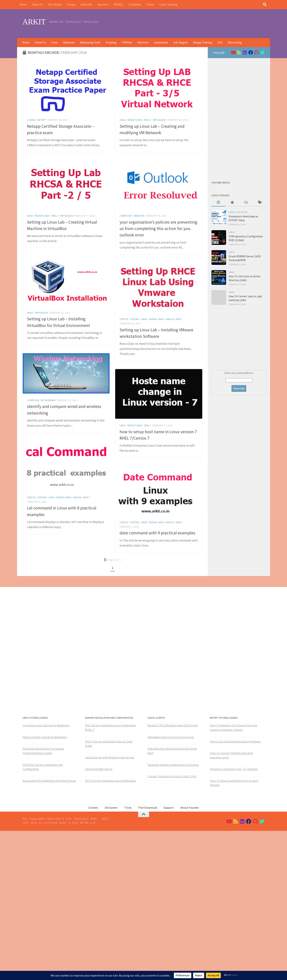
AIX (220, 42)
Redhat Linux (135, 120)
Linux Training (168, 4)
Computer (126, 216)
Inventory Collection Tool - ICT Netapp (234, 918)
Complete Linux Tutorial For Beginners (46, 875)
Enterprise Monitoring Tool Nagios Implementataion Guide (43, 900)
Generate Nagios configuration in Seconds (173, 914)
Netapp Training (202, 42)
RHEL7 (147, 120)
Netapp (71, 4)
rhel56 (170, 355)
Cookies (93, 957)
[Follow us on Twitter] (262, 52)
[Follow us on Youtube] (233, 52)
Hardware (69, 42)
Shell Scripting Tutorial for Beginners (45, 886)
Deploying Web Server (99, 918)
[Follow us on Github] (257, 52)
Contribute (135, 4)
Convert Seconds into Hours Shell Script (172, 925)
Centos (124, 355)
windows (139, 216)
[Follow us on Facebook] (251, 52)
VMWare (127, 42)
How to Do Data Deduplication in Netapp (235, 891)
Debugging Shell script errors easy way (171, 886)
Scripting (111, 42)
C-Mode (31, 120)
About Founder (190, 957)
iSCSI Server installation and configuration (110, 930)
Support (169, 957)
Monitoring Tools (90, 42)
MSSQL (118, 4)
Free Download (148, 957)
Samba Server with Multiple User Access (109, 907)
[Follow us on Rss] (239, 52)
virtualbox (159, 120)
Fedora (135, 355)
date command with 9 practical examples (157, 642)
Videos (150, 4)
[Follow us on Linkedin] (245, 52)
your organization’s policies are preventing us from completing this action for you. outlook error (158, 229)
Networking (235, 42)
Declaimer (111, 957)
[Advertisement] (198, 23)
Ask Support (180, 42)
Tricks (232, 212)
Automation (161, 42)
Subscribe (86, 4)
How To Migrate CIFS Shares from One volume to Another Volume (233, 877)
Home (23, 4)
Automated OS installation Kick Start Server (49, 930)
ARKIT (34, 22)
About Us (38, 4)
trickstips (242, 212)
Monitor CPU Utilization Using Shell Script (173, 875)
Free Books (55, 4)
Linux (54, 42)
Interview (103, 4)
